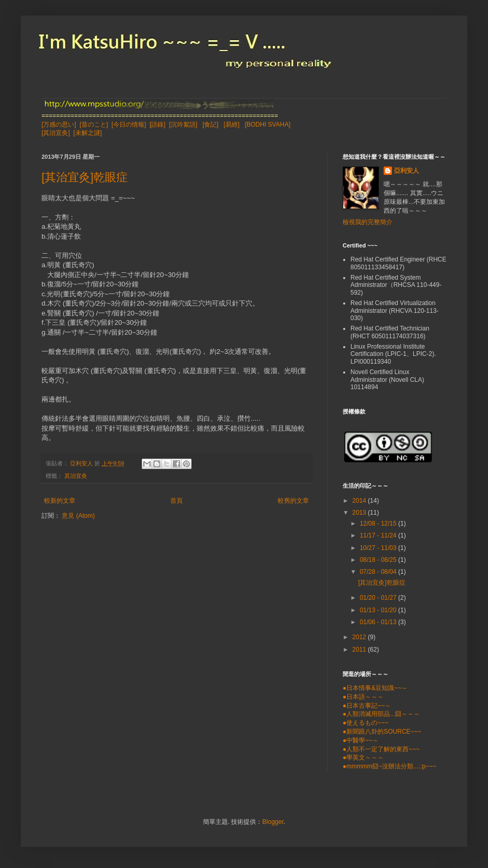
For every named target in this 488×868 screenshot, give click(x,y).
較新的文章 (60, 501)
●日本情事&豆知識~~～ (375, 688)
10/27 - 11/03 (379, 548)
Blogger (273, 822)
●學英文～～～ (363, 757)
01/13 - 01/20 (379, 610)
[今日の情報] (129, 125)
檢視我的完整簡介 (368, 222)
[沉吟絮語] (183, 125)
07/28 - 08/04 (379, 572)
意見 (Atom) (78, 516)
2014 (360, 501)
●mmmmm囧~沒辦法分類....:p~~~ (390, 766)
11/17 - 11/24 (379, 535)
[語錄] (158, 125)
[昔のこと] (94, 125)
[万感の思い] (59, 125)
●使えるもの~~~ (365, 723)
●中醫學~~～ (361, 740)
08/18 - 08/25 (379, 560)
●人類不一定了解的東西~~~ (381, 749)
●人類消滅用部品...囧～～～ (381, 714)
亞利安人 (406, 171)
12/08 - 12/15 (379, 523)
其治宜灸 (76, 476)
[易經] (232, 125)
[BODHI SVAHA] (267, 125)
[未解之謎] (87, 133)
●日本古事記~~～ (367, 706)
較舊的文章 (293, 501)
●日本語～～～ (363, 697)
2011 (360, 650)
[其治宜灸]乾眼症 (85, 177)
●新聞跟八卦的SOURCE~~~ (382, 732)
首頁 (177, 501)
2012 (360, 637)
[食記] (211, 125)
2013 (360, 513)
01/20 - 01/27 (379, 598)
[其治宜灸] (56, 133)
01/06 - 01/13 (379, 622)
